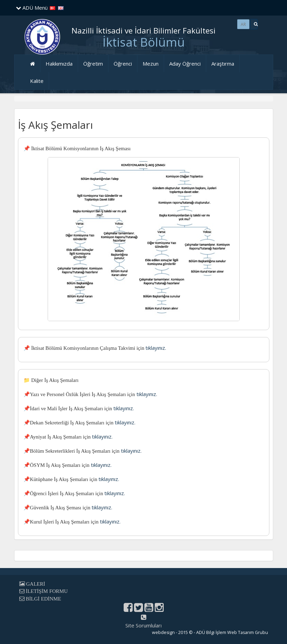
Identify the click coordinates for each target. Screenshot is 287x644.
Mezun (151, 64)
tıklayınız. (156, 348)
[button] (254, 24)
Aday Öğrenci (185, 64)
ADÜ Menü (32, 8)
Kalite (37, 81)
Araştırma (223, 64)
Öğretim (93, 64)
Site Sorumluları (143, 625)
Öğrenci (123, 64)
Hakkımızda (59, 64)
